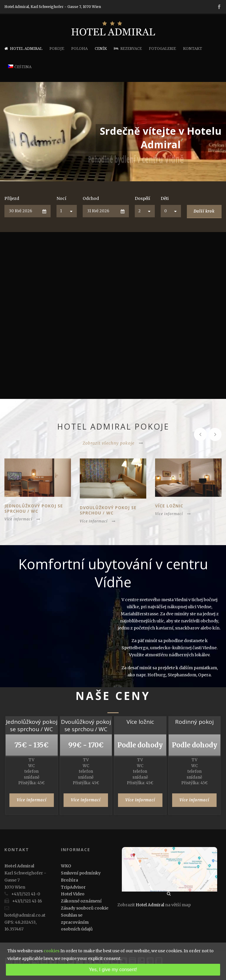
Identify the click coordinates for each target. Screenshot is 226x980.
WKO (66, 866)
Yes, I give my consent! (113, 970)
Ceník (101, 48)
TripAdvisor (73, 887)
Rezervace (128, 48)
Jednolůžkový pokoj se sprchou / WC (34, 508)
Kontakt (193, 48)
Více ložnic (169, 506)
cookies (51, 951)
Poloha (79, 48)
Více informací (22, 519)
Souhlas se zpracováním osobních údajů (77, 922)
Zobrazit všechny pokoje (113, 443)
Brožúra (69, 880)
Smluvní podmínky (81, 873)
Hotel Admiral (23, 48)
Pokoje (57, 48)
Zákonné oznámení (81, 901)
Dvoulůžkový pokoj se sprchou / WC (108, 510)
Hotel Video (73, 894)
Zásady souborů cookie (85, 908)
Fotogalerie (162, 48)
